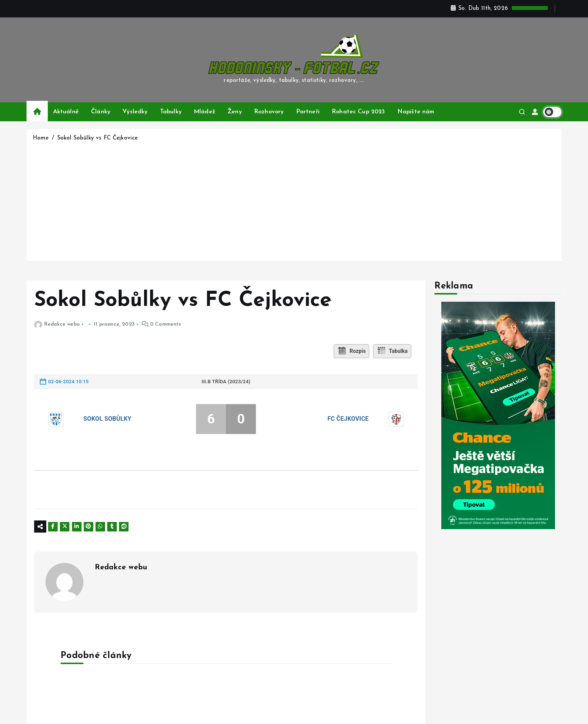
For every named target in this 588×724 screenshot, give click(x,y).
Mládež (205, 112)
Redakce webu (57, 324)
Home (41, 138)
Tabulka (393, 351)
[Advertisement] (294, 200)
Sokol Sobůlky (107, 419)
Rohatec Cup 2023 (358, 112)
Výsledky (135, 112)
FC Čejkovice (348, 419)
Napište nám (416, 112)
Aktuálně (66, 112)
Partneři (308, 112)
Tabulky (171, 112)
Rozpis (351, 351)
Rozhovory (269, 112)
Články (101, 112)
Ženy (235, 112)
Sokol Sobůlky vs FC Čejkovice (98, 138)
